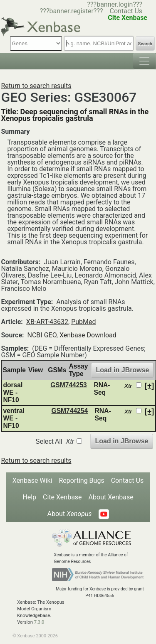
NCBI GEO (42, 335)
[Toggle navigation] (144, 61)
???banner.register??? (72, 11)
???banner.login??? (115, 4)
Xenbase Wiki (32, 481)
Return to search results (36, 86)
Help (29, 497)
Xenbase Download (88, 335)
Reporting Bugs (81, 481)
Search (145, 44)
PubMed (83, 322)
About (69, 514)
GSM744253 (69, 385)
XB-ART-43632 (47, 322)
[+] (150, 386)
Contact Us (126, 11)
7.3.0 (39, 622)
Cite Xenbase (62, 497)
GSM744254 (70, 411)
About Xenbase (111, 497)
